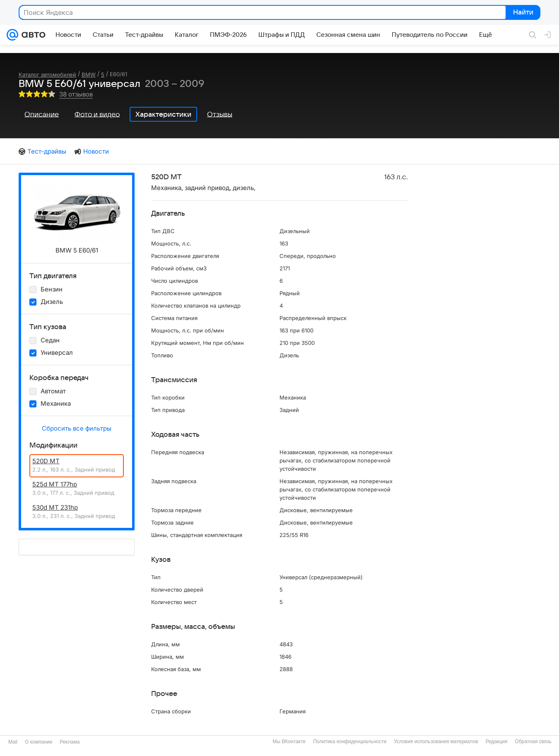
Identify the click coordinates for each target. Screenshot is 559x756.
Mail (13, 742)
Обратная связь (533, 742)
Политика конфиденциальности (350, 742)
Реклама (70, 742)
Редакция (497, 742)
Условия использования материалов (436, 742)
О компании (39, 742)
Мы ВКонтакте (289, 742)
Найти (522, 13)
